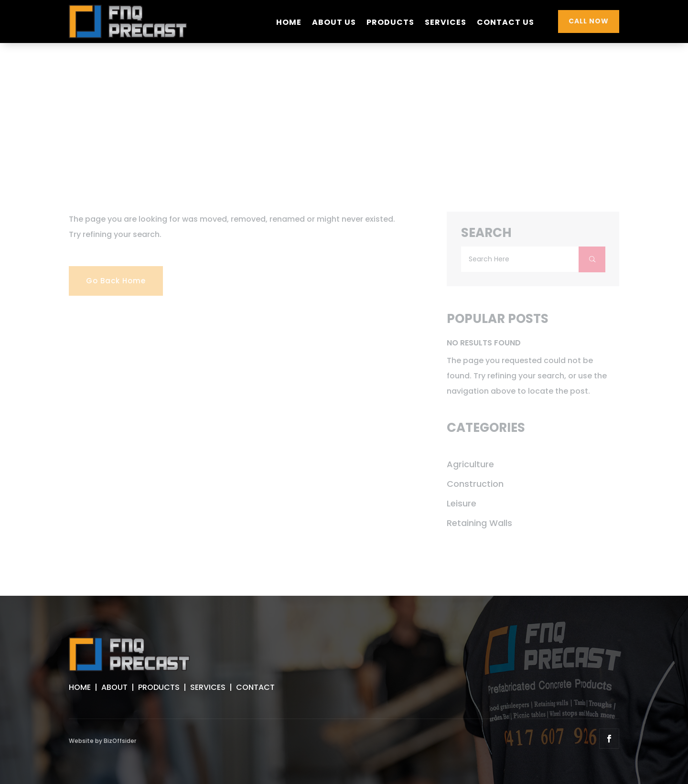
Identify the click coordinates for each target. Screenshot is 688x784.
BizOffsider (120, 741)
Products (390, 23)
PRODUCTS (159, 687)
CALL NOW (589, 21)
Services (446, 23)
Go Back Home (116, 281)
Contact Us (505, 23)
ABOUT (114, 687)
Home (289, 23)
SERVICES (208, 687)
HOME (80, 687)
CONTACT (255, 687)
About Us (334, 23)
